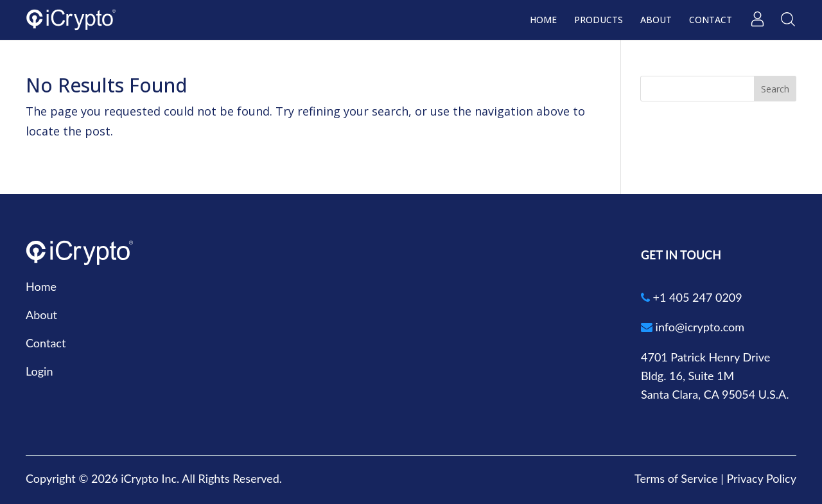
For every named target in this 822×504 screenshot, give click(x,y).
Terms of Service (676, 478)
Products (599, 21)
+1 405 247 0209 (692, 297)
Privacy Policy (761, 478)
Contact (711, 21)
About (656, 21)
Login (39, 371)
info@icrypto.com (693, 327)
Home (543, 21)
